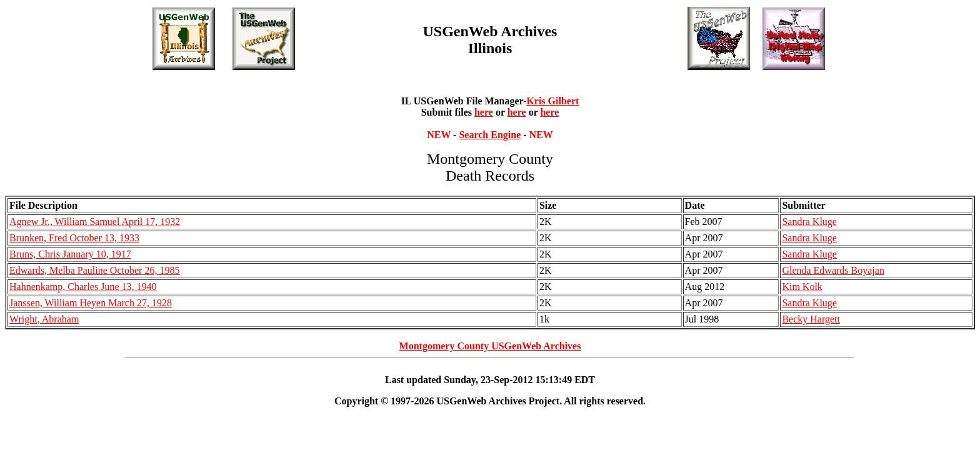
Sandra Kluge (809, 222)
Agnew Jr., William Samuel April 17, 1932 (95, 222)
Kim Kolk (802, 287)
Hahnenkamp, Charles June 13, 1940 (83, 287)
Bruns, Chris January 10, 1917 (70, 254)
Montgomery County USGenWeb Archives (490, 346)
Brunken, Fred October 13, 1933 (74, 238)
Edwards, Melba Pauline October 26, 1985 (94, 270)
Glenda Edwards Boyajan (833, 270)
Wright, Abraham (44, 319)
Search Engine (490, 135)
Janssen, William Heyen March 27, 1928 (91, 303)
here (484, 112)
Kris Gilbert (552, 101)
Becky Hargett (811, 319)
